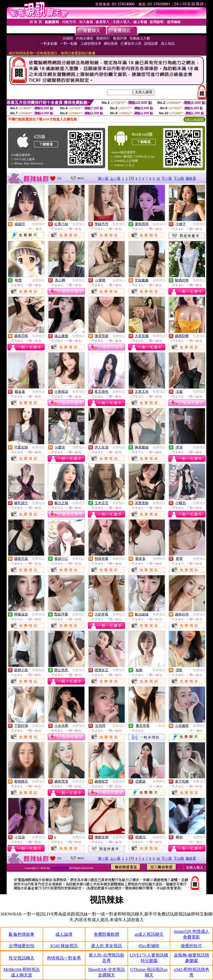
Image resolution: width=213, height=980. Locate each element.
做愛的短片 (191, 946)
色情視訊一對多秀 (64, 958)
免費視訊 (79, 224)
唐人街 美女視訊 (106, 946)
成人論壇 (64, 934)
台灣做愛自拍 (22, 946)
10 (158, 178)
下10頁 (179, 178)
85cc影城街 (149, 946)
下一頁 (167, 178)
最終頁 (191, 178)
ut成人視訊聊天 (149, 934)
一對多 (161, 726)
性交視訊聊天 (22, 958)
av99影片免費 (60, 868)
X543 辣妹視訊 (64, 946)
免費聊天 (38, 224)
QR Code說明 (194, 119)
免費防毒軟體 (106, 934)
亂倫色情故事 (22, 934)
